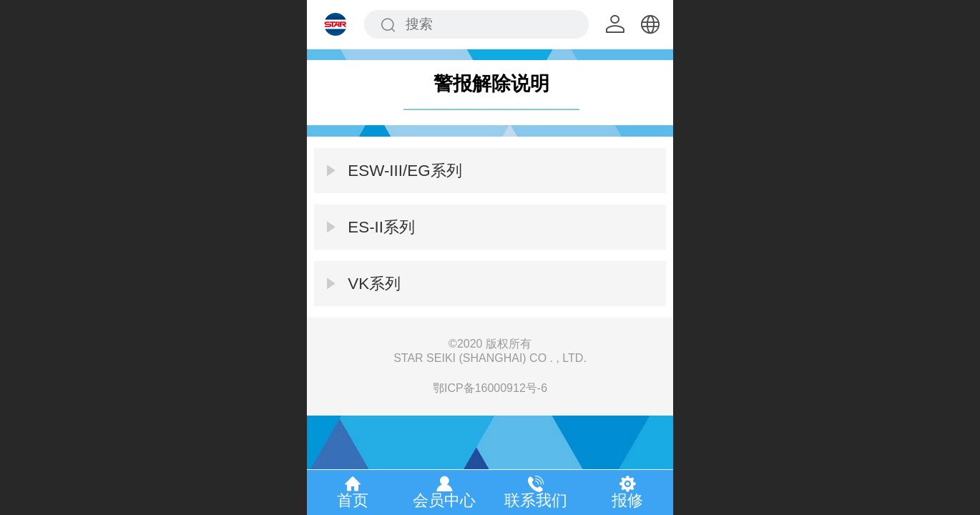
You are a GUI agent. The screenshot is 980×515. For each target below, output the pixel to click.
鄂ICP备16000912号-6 (490, 388)
